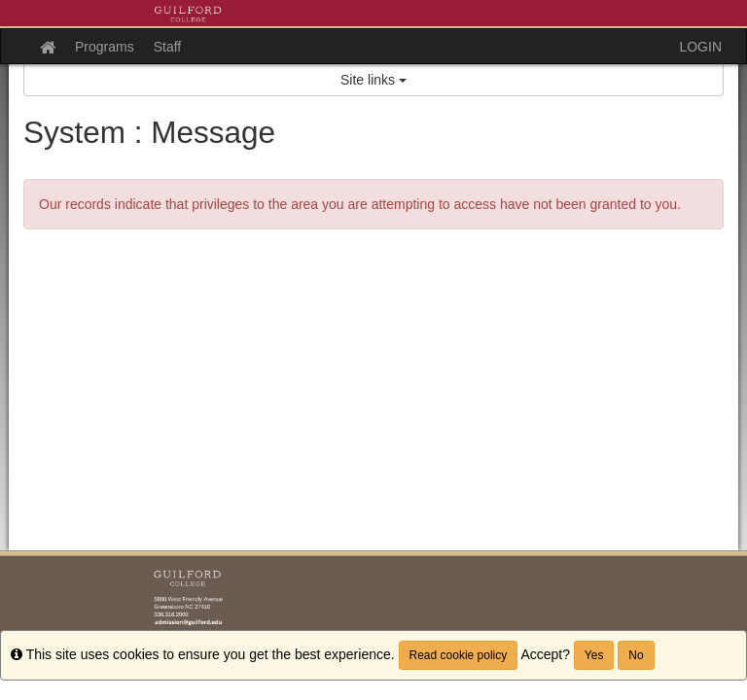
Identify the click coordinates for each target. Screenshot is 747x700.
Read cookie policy (459, 655)
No (636, 655)
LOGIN (700, 47)
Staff (168, 47)
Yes (594, 655)
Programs (105, 47)
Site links (373, 80)
